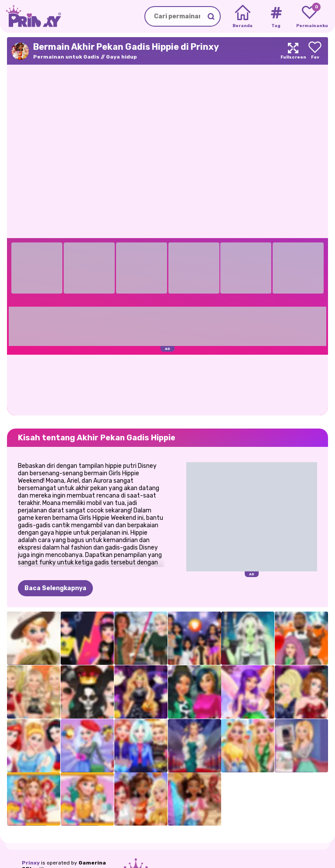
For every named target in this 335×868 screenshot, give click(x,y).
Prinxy (31, 863)
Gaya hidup (121, 57)
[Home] (243, 17)
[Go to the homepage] (31, 16)
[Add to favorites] (315, 51)
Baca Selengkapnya (55, 588)
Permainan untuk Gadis (66, 57)
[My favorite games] (309, 17)
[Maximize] (293, 51)
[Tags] (276, 17)
